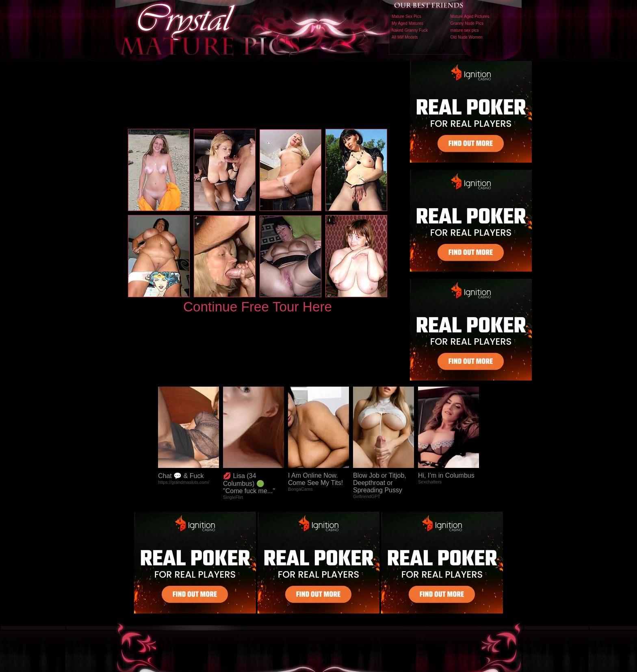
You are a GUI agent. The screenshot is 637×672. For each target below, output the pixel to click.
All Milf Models (405, 37)
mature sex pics (465, 30)
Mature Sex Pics (406, 16)
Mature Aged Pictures (470, 16)
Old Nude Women (467, 37)
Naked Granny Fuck (410, 30)
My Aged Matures (407, 23)
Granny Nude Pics (467, 23)
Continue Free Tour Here (258, 307)
